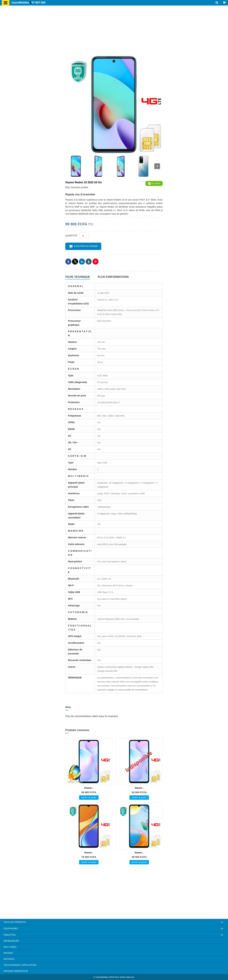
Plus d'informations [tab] (113, 277)
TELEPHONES (11, 928)
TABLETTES (9, 935)
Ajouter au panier (83, 246)
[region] (114, 32)
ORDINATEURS (11, 941)
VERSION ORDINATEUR (16, 971)
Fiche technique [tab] (78, 277)
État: (68, 187)
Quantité (71, 236)
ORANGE (8, 953)
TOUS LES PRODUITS (15, 922)
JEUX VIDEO (10, 947)
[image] (114, 105)
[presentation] (157, 166)
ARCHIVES (9, 959)
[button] (68, 262)
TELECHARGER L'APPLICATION (20, 965)
